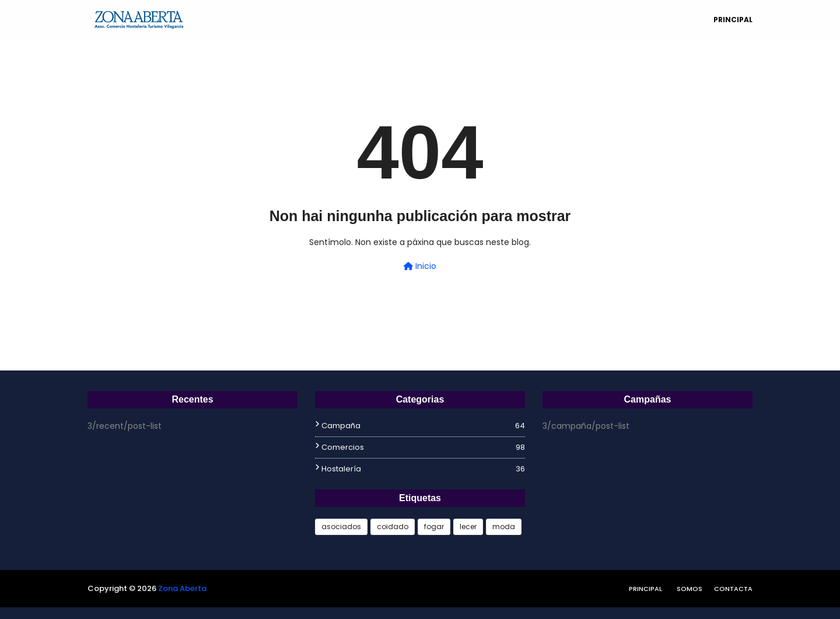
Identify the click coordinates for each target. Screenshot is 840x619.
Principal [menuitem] (733, 20)
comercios (423, 447)
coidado (393, 527)
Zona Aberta (182, 588)
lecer (468, 527)
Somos (689, 589)
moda (504, 527)
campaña (423, 426)
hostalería (423, 469)
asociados (341, 527)
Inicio (420, 266)
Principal (645, 589)
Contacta (733, 589)
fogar (434, 527)
